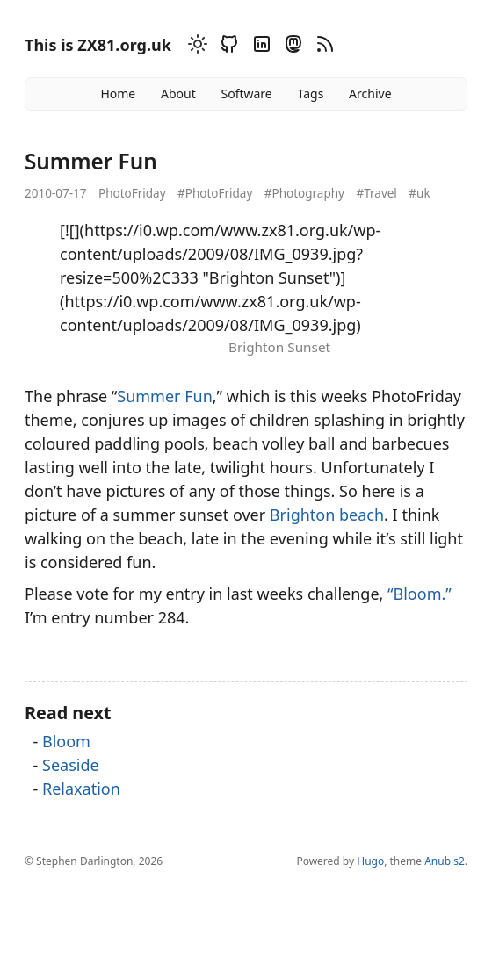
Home (118, 94)
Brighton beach (327, 515)
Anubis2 (445, 861)
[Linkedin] (259, 47)
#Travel (376, 193)
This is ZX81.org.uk (98, 45)
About (178, 94)
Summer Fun (165, 396)
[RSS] (322, 47)
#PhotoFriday (215, 193)
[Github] (227, 47)
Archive (370, 94)
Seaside (71, 765)
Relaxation (81, 789)
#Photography (304, 193)
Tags (311, 94)
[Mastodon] (291, 47)
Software (246, 94)
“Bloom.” (420, 594)
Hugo (370, 861)
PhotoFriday (132, 193)
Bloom (66, 741)
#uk (419, 193)
